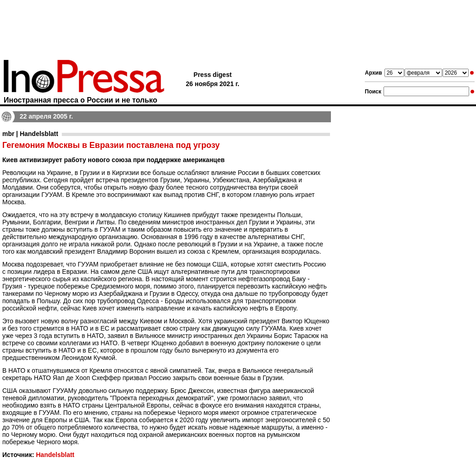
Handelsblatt (55, 455)
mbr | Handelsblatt (30, 134)
